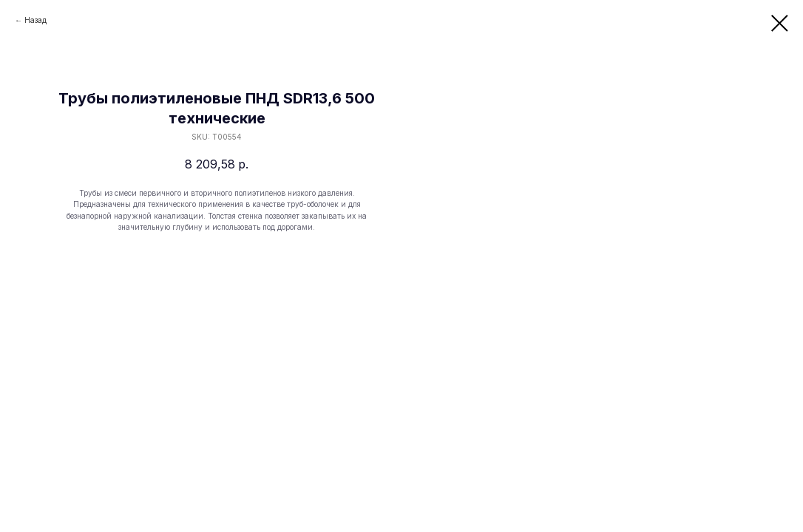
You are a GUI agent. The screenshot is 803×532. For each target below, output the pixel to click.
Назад (35, 20)
